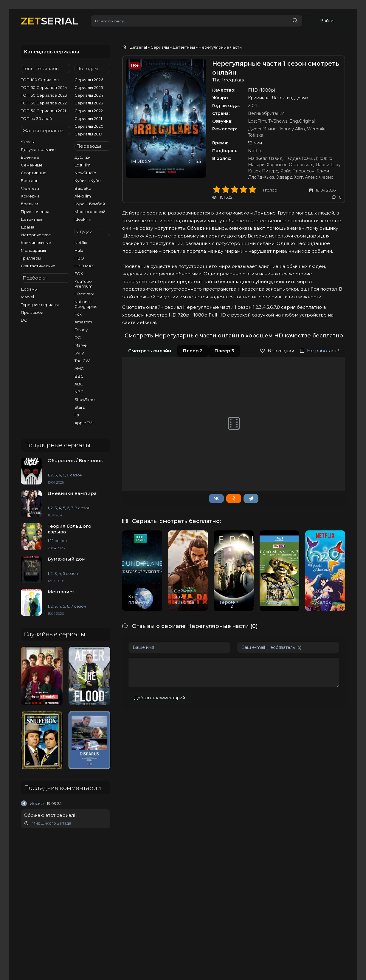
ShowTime (85, 399)
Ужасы (28, 142)
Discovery (84, 294)
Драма (28, 227)
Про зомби (32, 312)
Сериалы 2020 (89, 126)
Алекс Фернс (319, 177)
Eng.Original (302, 121)
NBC (79, 392)
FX (77, 415)
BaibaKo (83, 188)
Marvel (27, 297)
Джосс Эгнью (262, 129)
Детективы (32, 219)
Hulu (79, 250)
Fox (78, 314)
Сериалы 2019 (88, 134)
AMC (79, 368)
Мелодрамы (33, 250)
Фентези (30, 188)
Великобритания (266, 113)
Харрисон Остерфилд (290, 165)
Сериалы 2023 (89, 103)
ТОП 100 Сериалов (40, 80)
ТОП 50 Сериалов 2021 (43, 111)
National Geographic (86, 304)
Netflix (81, 243)
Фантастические (38, 266)
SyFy (79, 353)
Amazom (83, 322)
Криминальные (36, 243)
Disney (81, 330)
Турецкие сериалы (40, 305)
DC (24, 320)
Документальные (38, 149)
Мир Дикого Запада (48, 823)
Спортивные (34, 173)
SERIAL (50, 21)
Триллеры (31, 258)
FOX (79, 274)
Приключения (35, 212)
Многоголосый (90, 212)
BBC (79, 376)
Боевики (30, 204)
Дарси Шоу (328, 165)
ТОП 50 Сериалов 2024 (44, 87)
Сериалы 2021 (88, 118)
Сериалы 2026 (89, 80)
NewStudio (85, 173)
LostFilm (83, 165)
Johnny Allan (292, 129)
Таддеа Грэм (298, 158)
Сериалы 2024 (89, 95)
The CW (82, 361)
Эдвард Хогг (290, 177)
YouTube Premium (83, 284)
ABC (79, 384)
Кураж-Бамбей (90, 204)
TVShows (278, 121)
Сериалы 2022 (89, 111)
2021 (253, 106)
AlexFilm (83, 196)
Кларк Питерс (263, 171)
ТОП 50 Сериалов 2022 (44, 103)
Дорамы (29, 289)
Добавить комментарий (160, 698)
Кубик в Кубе (88, 180)
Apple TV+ (84, 423)
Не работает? (320, 351)
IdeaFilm (83, 219)
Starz (80, 407)
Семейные (32, 165)
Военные (30, 157)
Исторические (36, 235)
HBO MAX (84, 266)
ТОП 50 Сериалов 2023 (44, 95)
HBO (79, 258)
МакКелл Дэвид (265, 158)
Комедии (30, 196)
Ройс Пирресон (297, 171)
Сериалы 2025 (89, 87)
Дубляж (82, 157)
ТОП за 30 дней (36, 118)
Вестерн (30, 180)
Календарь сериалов (52, 52)
